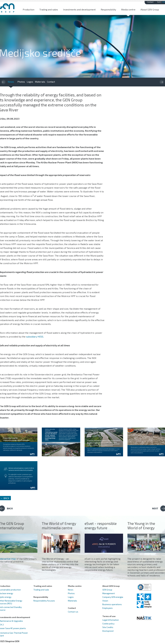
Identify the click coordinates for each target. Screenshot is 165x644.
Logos (30, 82)
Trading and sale (41, 590)
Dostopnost (108, 631)
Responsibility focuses (44, 601)
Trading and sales (49, 9)
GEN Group (107, 590)
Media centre (128, 9)
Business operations (112, 604)
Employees (108, 608)
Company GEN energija (113, 597)
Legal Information (111, 620)
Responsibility (108, 9)
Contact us (73, 612)
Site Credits (108, 627)
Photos (21, 82)
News (11, 82)
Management (109, 593)
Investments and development (79, 9)
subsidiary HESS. (35, 337)
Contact (150, 2)
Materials (40, 82)
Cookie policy (108, 624)
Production (29, 9)
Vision (105, 601)
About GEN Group (150, 9)
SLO (159, 2)
